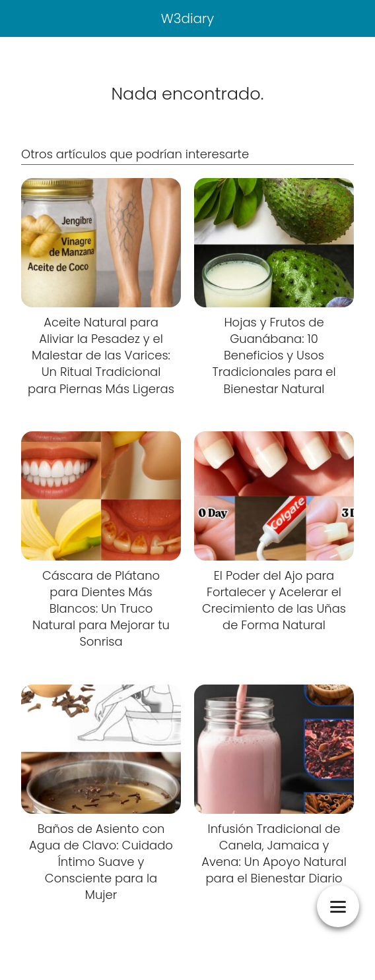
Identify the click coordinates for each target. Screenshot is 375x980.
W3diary (188, 18)
